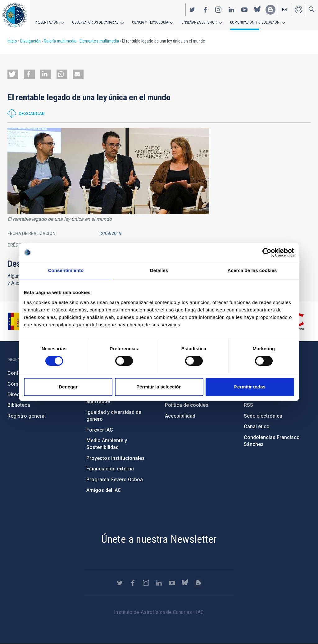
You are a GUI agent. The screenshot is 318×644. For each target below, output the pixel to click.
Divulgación (30, 41)
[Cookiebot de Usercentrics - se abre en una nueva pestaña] (267, 252)
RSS (248, 405)
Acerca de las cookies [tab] (252, 270)
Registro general (27, 416)
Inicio (12, 41)
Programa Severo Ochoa (115, 480)
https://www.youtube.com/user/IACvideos (244, 10)
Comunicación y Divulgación (255, 22)
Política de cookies (187, 405)
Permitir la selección (159, 387)
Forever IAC (100, 430)
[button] (13, 74)
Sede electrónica (263, 416)
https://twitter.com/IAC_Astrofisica (192, 10)
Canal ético (257, 426)
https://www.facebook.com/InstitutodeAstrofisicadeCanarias (205, 10)
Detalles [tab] (159, 270)
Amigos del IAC (104, 490)
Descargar (32, 114)
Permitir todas (250, 387)
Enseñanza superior (199, 22)
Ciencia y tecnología (150, 22)
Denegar (68, 387)
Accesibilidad (180, 416)
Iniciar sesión (298, 10)
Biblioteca (19, 405)
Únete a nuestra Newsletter (159, 539)
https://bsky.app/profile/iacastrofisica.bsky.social (257, 10)
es (285, 10)
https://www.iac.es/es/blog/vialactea (270, 10)
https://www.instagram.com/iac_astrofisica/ (218, 10)
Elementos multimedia (99, 41)
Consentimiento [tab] (66, 270)
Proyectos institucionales (116, 458)
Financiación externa (110, 469)
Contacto (18, 373)
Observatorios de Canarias (95, 22)
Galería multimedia (60, 41)
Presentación (47, 22)
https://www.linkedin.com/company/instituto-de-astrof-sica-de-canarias (231, 10)
